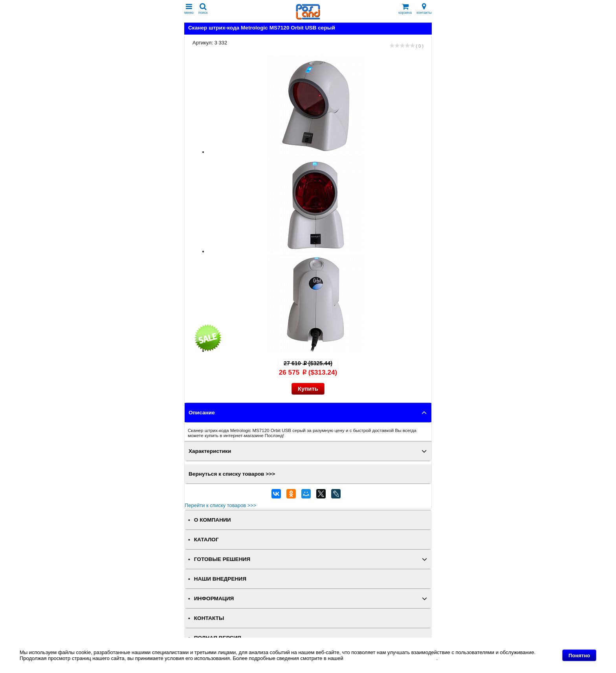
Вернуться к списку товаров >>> (232, 474)
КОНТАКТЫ (209, 618)
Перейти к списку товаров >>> (220, 505)
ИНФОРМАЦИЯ (214, 599)
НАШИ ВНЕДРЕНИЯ (220, 579)
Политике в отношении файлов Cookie (390, 658)
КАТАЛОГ (206, 540)
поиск (203, 9)
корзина (405, 9)
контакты (424, 9)
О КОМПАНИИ (213, 520)
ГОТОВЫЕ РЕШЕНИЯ (222, 559)
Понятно (579, 656)
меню (189, 9)
